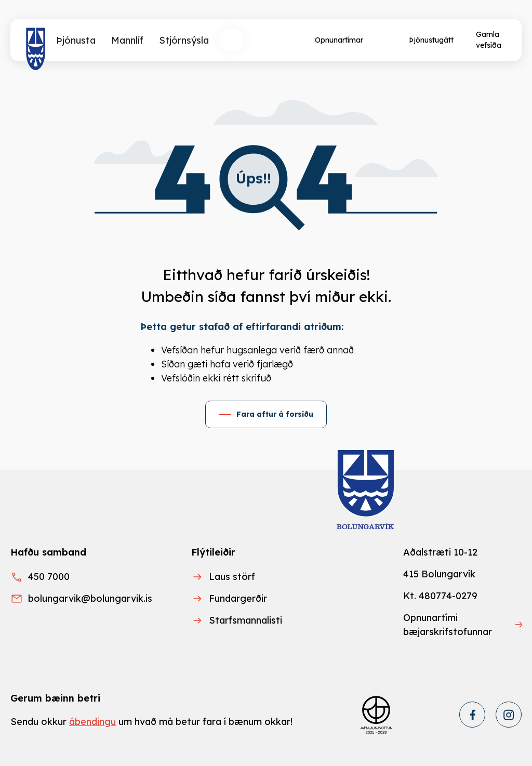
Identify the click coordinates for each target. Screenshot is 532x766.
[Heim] (36, 49)
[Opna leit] (231, 40)
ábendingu (92, 722)
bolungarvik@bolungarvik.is (90, 598)
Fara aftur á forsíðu (275, 414)
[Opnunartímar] (338, 40)
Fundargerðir (238, 598)
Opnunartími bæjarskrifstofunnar (448, 625)
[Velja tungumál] (270, 40)
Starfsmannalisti (245, 620)
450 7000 (49, 577)
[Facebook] (472, 715)
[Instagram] (509, 715)
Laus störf (232, 577)
